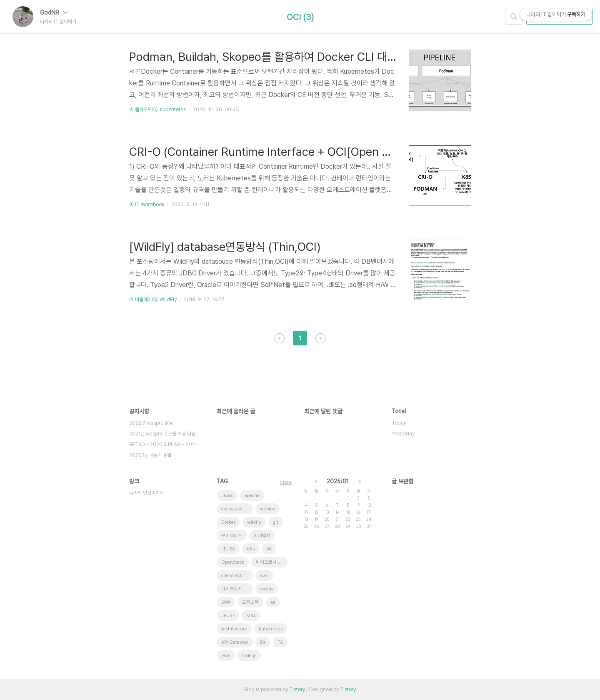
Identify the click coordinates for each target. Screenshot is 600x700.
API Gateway (235, 642)
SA (269, 549)
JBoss (227, 496)
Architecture (234, 629)
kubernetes (271, 629)
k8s (251, 549)
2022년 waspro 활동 (151, 423)
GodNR (54, 12)
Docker (228, 522)
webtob (267, 509)
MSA (251, 616)
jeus (226, 656)
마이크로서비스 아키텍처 (237, 589)
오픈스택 (250, 602)
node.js (249, 656)
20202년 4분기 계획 (150, 455)
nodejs (267, 589)
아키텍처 (262, 536)
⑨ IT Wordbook (147, 205)
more (286, 482)
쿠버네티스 (232, 536)
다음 (320, 338)
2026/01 (338, 481)
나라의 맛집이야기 (146, 493)
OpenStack (233, 562)
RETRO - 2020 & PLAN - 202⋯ (164, 445)
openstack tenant (237, 576)
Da (263, 642)
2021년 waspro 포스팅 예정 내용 (162, 434)
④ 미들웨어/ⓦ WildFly (153, 300)
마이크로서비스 (270, 562)
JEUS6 (228, 549)
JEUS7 (228, 616)
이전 (280, 338)
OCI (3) (300, 17)
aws (264, 576)
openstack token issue (237, 509)
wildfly (254, 522)
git (276, 522)
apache (252, 496)
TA (280, 642)
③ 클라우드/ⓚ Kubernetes (157, 110)
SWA (226, 602)
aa (273, 602)
